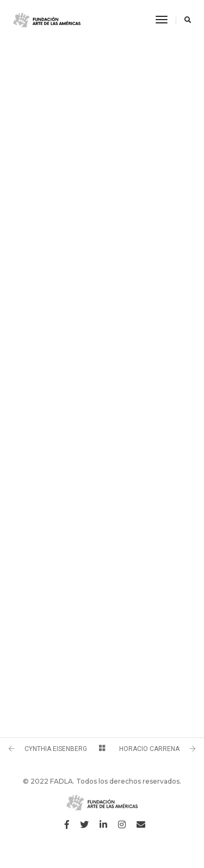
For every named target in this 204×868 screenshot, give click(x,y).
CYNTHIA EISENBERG (56, 749)
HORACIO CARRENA (149, 749)
